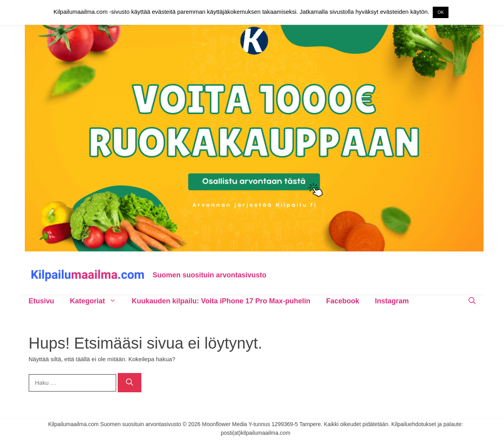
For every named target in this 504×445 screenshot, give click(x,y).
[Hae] (130, 383)
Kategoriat (97, 301)
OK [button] (441, 12)
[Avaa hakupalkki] (472, 301)
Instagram (392, 301)
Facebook (343, 301)
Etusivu (42, 301)
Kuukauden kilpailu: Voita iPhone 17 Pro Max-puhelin (221, 301)
